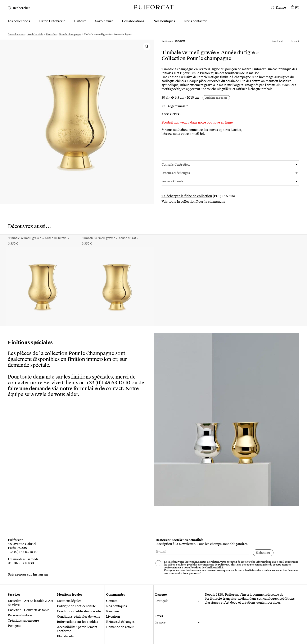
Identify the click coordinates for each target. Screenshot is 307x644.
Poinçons (14, 626)
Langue (161, 595)
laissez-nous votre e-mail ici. (183, 134)
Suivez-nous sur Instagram (28, 574)
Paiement (113, 611)
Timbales (51, 35)
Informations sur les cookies (77, 622)
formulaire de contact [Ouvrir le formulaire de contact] (98, 389)
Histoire (80, 21)
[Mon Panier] (295, 7)
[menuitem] (178, 601)
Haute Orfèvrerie (52, 21)
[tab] (230, 165)
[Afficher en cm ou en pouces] (216, 98)
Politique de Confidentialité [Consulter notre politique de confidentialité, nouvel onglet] (207, 568)
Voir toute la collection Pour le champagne (193, 202)
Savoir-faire (104, 21)
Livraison (113, 617)
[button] (147, 46)
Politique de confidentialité (76, 606)
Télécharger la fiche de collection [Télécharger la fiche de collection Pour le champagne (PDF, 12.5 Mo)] (187, 196)
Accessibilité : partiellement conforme (77, 629)
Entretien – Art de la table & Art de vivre (30, 603)
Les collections (19, 21)
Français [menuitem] (162, 601)
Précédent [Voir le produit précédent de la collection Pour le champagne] (277, 41)
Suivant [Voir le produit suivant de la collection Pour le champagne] (295, 41)
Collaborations (133, 21)
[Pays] (178, 623)
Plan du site (65, 636)
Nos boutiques (164, 21)
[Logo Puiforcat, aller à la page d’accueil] (154, 7)
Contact (112, 601)
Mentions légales (69, 601)
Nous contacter (195, 21)
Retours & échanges (120, 622)
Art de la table (35, 35)
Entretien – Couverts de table (28, 610)
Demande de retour (120, 627)
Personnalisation (20, 615)
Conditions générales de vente (78, 617)
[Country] (279, 7)
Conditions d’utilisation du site (79, 611)
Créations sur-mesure (23, 621)
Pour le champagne (70, 35)
